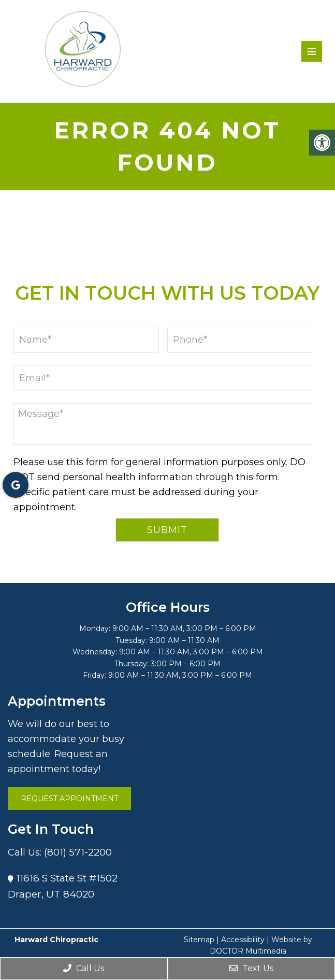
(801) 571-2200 (78, 852)
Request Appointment (69, 799)
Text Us (251, 968)
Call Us (84, 968)
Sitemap (199, 940)
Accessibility (243, 940)
